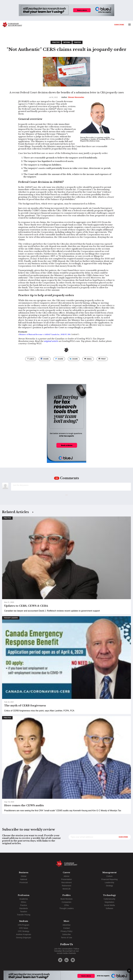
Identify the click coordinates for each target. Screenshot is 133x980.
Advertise (66, 925)
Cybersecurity (109, 899)
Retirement (66, 886)
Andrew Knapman (23, 934)
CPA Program (24, 925)
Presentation (67, 879)
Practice (56, 42)
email (88, 359)
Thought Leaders (11, 618)
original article (51, 341)
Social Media (109, 905)
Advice (66, 876)
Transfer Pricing (24, 915)
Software (109, 908)
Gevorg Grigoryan (23, 938)
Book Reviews (66, 899)
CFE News (24, 928)
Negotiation (109, 902)
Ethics (24, 902)
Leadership (109, 882)
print (102, 359)
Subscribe (119, 25)
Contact (66, 928)
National (67, 42)
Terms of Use (67, 938)
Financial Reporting (109, 879)
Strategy (110, 886)
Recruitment (66, 882)
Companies (67, 902)
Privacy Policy (66, 931)
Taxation (77, 42)
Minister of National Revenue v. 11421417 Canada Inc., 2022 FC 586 (45, 334)
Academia (24, 899)
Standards (24, 908)
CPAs (66, 905)
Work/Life (67, 889)
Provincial (23, 882)
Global (24, 876)
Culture (109, 876)
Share (45, 359)
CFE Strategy (23, 931)
